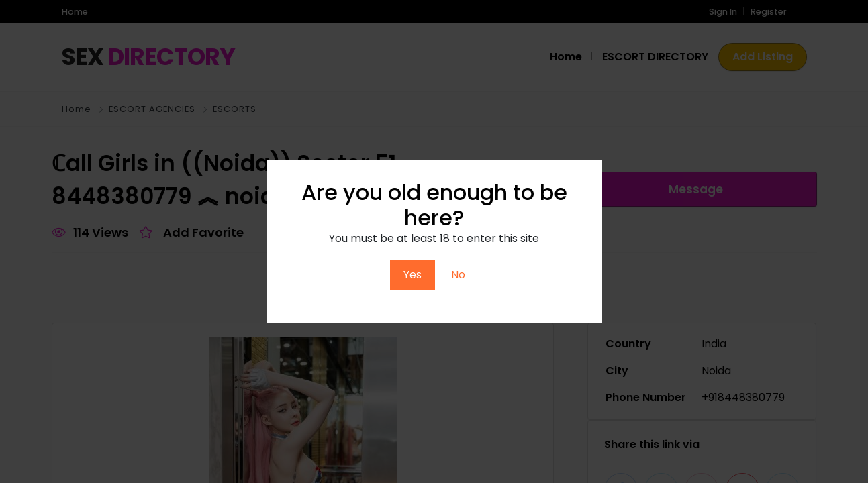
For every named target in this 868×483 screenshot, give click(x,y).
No (458, 275)
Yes (413, 275)
